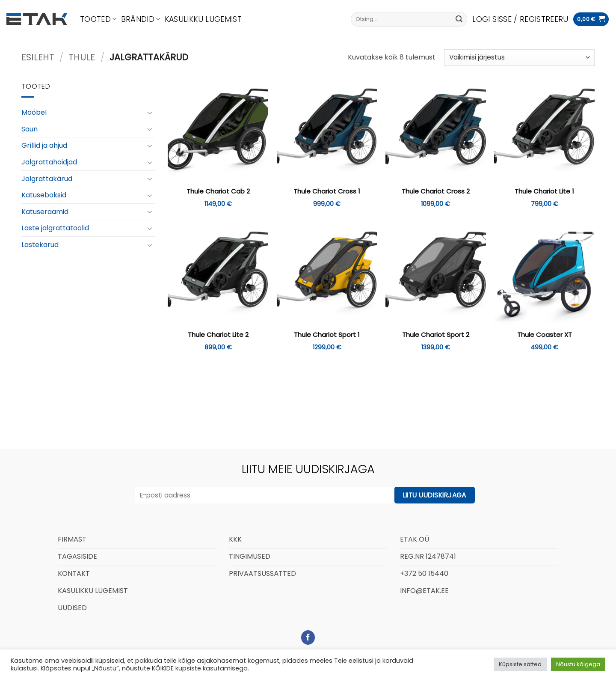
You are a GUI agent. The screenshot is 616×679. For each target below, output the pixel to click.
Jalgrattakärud (47, 178)
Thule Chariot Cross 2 (436, 191)
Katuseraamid (45, 212)
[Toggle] (150, 113)
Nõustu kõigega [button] (578, 664)
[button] (520, 19)
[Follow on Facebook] (308, 637)
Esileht (38, 57)
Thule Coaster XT (545, 335)
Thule (82, 57)
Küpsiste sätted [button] (520, 664)
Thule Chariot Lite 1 (544, 191)
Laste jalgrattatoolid (55, 228)
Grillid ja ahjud (44, 145)
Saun (30, 129)
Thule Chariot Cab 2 (218, 191)
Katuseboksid (44, 195)
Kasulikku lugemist (203, 19)
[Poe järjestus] (519, 58)
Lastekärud (40, 245)
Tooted (98, 19)
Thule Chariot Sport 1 (327, 335)
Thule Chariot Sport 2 (436, 335)
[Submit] (459, 19)
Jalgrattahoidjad (49, 162)
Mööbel (34, 112)
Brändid (141, 19)
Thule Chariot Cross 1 (327, 191)
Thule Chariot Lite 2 (218, 335)
